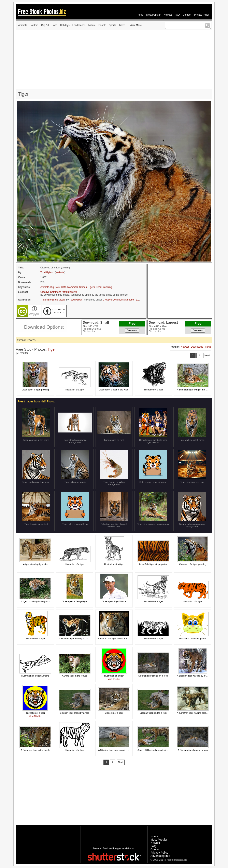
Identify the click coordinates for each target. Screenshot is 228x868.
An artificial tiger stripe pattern (153, 564)
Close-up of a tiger (114, 713)
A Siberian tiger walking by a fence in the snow (200, 676)
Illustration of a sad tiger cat (193, 639)
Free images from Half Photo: (36, 401)
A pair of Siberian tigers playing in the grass (159, 750)
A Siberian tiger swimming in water (115, 750)
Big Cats (55, 287)
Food (54, 25)
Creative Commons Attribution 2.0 (59, 292)
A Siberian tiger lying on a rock (193, 750)
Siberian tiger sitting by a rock (75, 713)
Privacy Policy (202, 15)
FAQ (177, 15)
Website (60, 272)
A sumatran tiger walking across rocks (196, 713)
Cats (63, 287)
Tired (99, 287)
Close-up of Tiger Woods (114, 601)
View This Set (114, 679)
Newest (168, 15)
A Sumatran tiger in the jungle (35, 750)
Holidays (65, 25)
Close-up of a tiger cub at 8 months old (117, 639)
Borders (34, 25)
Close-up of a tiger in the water (114, 390)
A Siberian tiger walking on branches (77, 639)
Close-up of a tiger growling (35, 390)
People (102, 25)
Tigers (91, 287)
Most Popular (153, 15)
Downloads (197, 347)
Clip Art (45, 25)
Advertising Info (160, 856)
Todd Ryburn (47, 272)
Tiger (52, 349)
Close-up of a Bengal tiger (75, 601)
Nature (92, 25)
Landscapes (79, 25)
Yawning (107, 287)
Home (140, 15)
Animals (23, 25)
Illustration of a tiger (75, 390)
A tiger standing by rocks (35, 564)
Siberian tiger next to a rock (153, 713)
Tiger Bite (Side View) (53, 300)
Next (207, 356)
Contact (187, 15)
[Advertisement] (114, 59)
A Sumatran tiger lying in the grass (194, 390)
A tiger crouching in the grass (35, 601)
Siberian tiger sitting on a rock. (153, 676)
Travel (122, 25)
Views (208, 347)
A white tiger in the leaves (75, 676)
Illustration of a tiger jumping (35, 676)
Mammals (73, 287)
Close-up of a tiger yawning (193, 564)
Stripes (83, 287)
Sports (112, 25)
